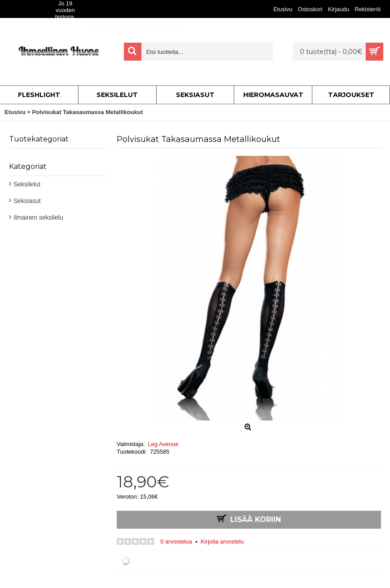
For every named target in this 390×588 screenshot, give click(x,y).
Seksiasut (27, 201)
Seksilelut (27, 184)
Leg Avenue (163, 444)
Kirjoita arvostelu (222, 542)
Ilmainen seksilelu (38, 217)
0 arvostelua (176, 542)
